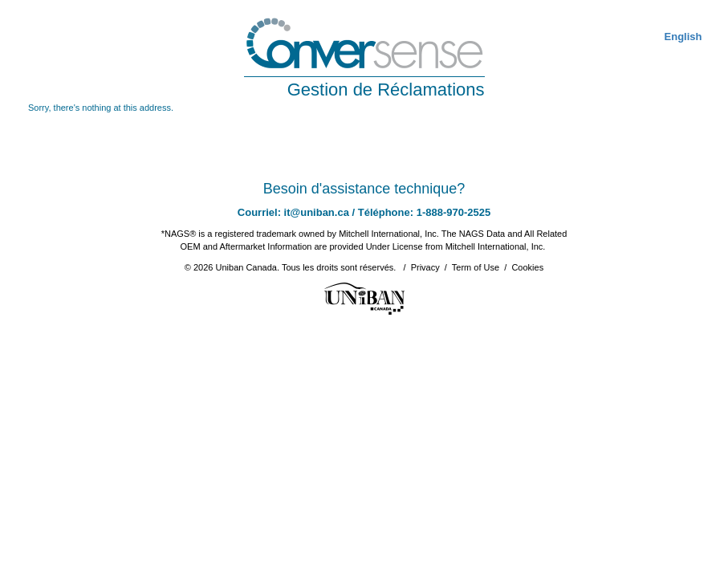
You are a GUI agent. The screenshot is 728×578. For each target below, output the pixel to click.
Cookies (527, 267)
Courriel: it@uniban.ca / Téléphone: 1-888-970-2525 (364, 212)
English (683, 37)
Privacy (425, 267)
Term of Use (476, 267)
